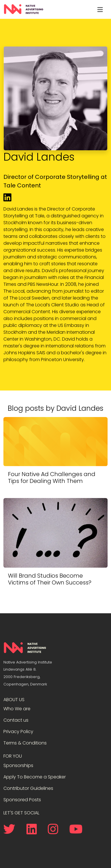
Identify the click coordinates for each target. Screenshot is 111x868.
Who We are (17, 709)
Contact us (16, 720)
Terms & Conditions (25, 743)
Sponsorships (18, 765)
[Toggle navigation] (100, 9)
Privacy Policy (18, 732)
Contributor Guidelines (28, 788)
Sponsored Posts (22, 800)
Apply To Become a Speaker (35, 777)
